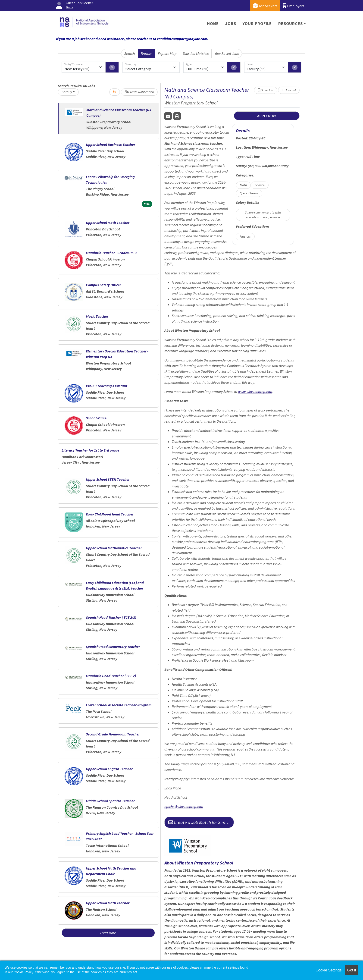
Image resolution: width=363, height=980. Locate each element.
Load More (108, 933)
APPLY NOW (267, 116)
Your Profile (257, 24)
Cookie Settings (329, 970)
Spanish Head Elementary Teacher (113, 647)
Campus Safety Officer (103, 285)
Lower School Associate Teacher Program (119, 705)
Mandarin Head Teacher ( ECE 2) (111, 676)
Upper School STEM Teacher (108, 479)
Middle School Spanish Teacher (110, 801)
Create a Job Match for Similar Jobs (201, 822)
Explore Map (167, 53)
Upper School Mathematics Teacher (114, 548)
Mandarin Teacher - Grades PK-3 (111, 253)
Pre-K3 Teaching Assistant (107, 386)
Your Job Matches (196, 53)
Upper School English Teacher (109, 769)
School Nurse (96, 418)
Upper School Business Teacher (111, 144)
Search (130, 53)
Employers (294, 6)
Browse (146, 53)
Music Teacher (97, 316)
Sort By (67, 92)
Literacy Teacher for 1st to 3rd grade (90, 450)
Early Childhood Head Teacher (110, 514)
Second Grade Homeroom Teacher (113, 734)
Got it (352, 970)
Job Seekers (265, 6)
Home (213, 24)
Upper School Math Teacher (108, 223)
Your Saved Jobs (227, 53)
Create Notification (139, 92)
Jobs (231, 24)
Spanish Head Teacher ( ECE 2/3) (111, 617)
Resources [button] (290, 24)
